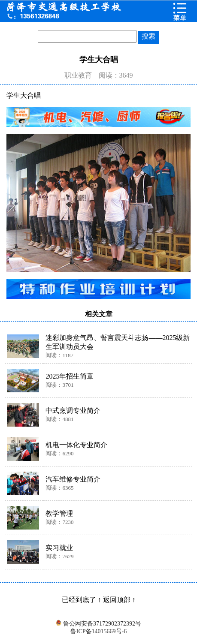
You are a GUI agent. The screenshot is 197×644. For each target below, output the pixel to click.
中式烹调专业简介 (73, 411)
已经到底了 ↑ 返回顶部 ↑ (99, 600)
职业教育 (78, 75)
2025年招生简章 (70, 376)
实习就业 (59, 548)
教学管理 (59, 513)
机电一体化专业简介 (76, 445)
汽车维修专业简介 (73, 479)
